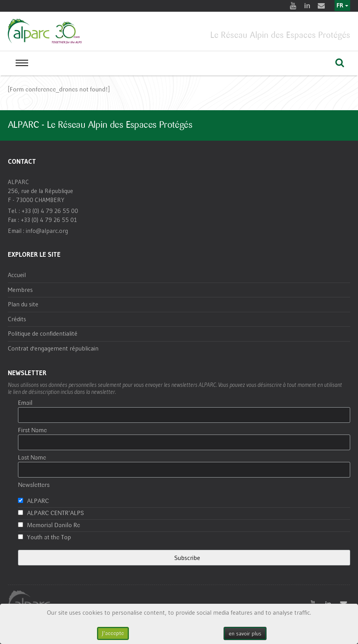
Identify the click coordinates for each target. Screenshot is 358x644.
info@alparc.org (47, 231)
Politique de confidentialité (43, 333)
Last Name (32, 458)
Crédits (17, 319)
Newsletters (34, 485)
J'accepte (113, 633)
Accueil (17, 275)
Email (25, 403)
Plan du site (23, 304)
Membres (20, 290)
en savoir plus (245, 633)
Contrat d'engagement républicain (53, 348)
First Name (32, 430)
